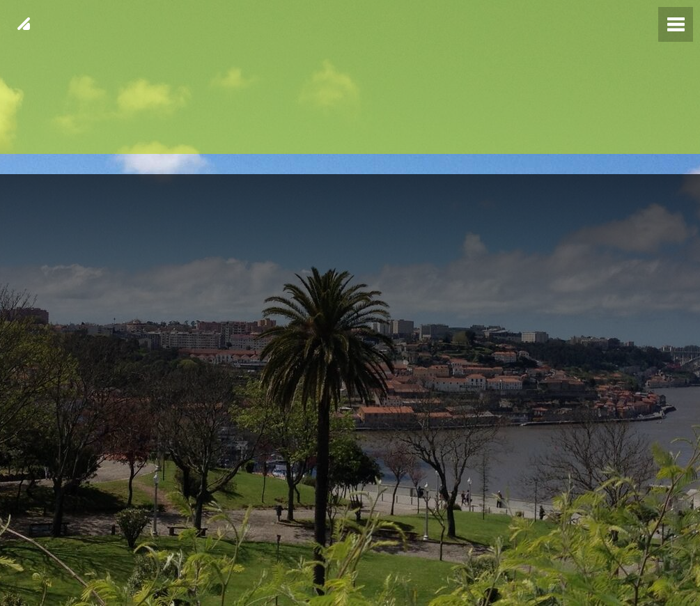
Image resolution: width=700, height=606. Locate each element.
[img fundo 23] (350, 303)
